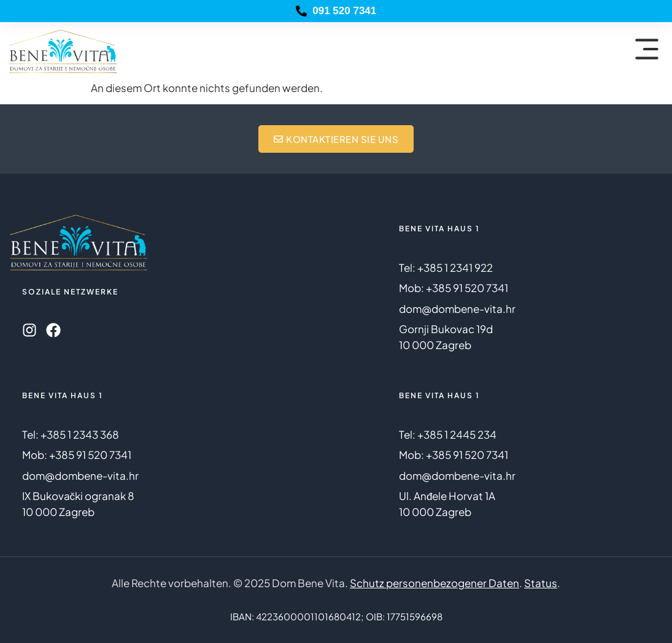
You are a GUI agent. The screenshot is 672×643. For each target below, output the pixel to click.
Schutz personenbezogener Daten (434, 583)
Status (541, 583)
